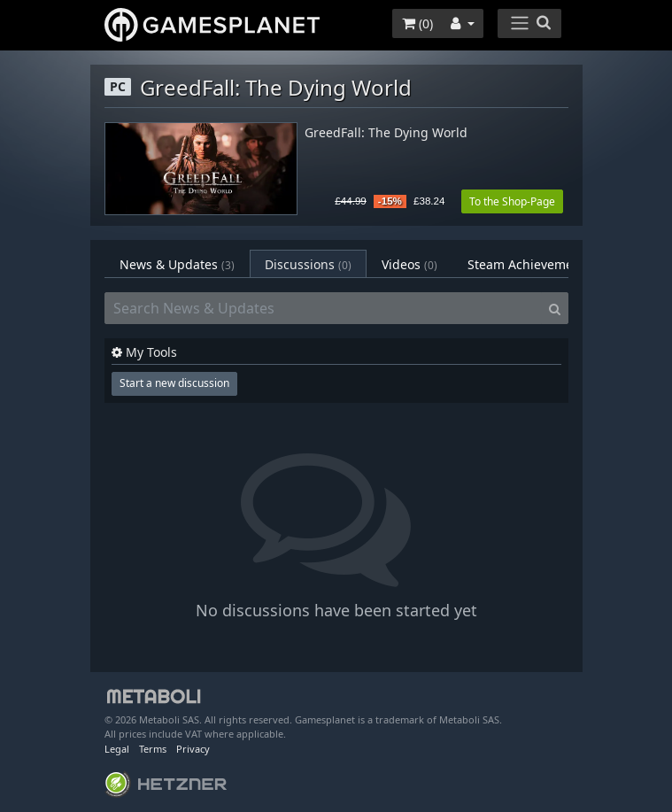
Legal (117, 749)
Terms (153, 749)
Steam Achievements (541, 264)
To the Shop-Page (512, 201)
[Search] (555, 308)
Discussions (308, 264)
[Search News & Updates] (323, 308)
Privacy (193, 749)
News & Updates (177, 264)
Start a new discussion (174, 383)
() (417, 23)
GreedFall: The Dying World (386, 133)
